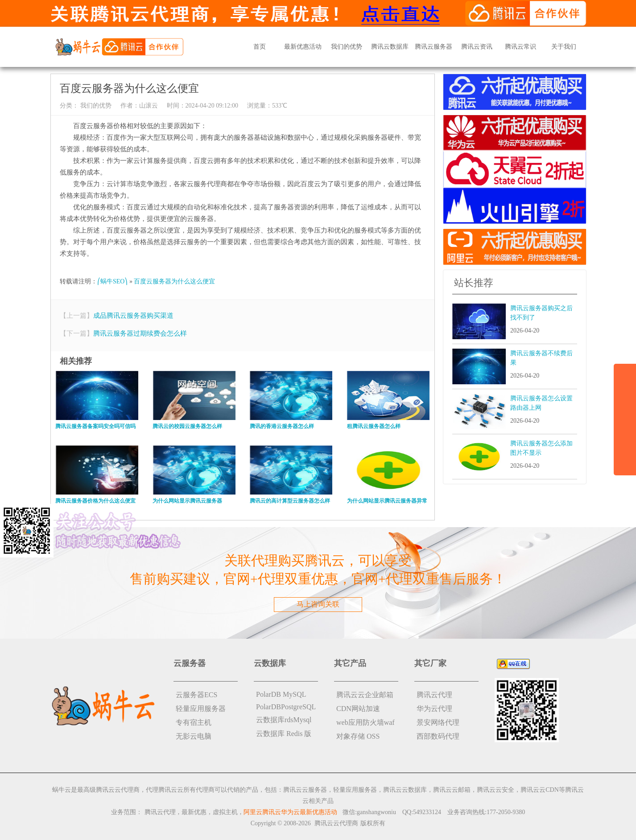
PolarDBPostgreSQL (286, 707)
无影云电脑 (194, 736)
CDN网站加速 (358, 709)
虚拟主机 (225, 812)
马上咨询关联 (318, 604)
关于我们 (564, 47)
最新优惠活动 (303, 47)
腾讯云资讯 (477, 47)
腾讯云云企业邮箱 (365, 695)
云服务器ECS (196, 695)
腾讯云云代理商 (336, 823)
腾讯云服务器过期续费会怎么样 (140, 333)
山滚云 (149, 106)
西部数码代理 (438, 736)
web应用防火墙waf (365, 722)
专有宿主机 (194, 722)
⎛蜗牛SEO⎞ (112, 281)
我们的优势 (347, 47)
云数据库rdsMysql (284, 720)
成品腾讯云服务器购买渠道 (133, 316)
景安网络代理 (438, 722)
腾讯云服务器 (434, 47)
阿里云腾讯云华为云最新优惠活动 (290, 812)
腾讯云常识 (520, 47)
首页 (260, 47)
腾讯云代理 (434, 695)
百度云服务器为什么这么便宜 (174, 281)
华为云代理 (434, 709)
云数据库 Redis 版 (284, 734)
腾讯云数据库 (390, 47)
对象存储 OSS (358, 736)
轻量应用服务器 (201, 709)
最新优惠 (194, 812)
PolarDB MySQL (281, 694)
